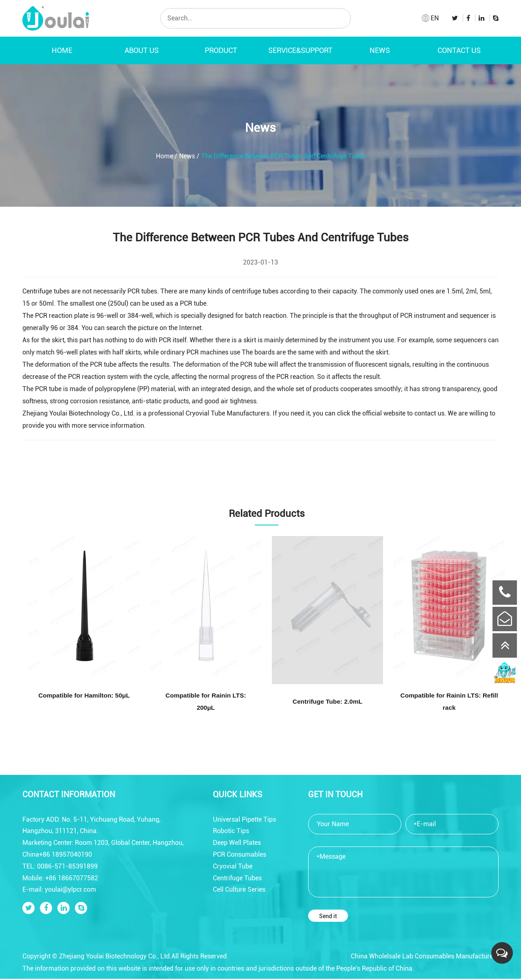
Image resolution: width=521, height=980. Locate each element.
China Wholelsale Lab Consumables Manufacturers (425, 957)
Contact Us (459, 50)
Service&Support (300, 50)
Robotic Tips (231, 832)
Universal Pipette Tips (244, 820)
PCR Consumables (240, 856)
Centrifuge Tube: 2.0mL (328, 702)
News (380, 50)
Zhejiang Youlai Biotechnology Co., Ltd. (79, 413)
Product (221, 50)
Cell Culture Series (239, 891)
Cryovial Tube (233, 867)
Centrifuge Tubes (237, 879)
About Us (142, 50)
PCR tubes (142, 291)
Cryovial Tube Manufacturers (228, 413)
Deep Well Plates (237, 844)
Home (62, 50)
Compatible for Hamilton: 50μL (84, 696)
